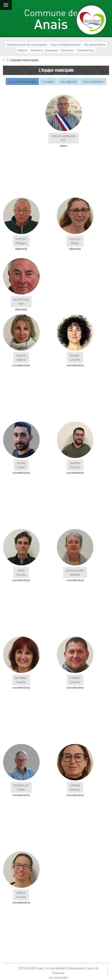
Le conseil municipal (22, 82)
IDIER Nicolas (21, 572)
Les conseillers (93, 82)
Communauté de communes (27, 45)
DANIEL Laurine (75, 358)
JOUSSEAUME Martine (75, 572)
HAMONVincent (75, 465)
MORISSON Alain (21, 301)
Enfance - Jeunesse (44, 50)
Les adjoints (69, 82)
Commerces (85, 50)
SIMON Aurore (21, 895)
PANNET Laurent (75, 680)
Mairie (23, 50)
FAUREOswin (21, 465)
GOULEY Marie (75, 241)
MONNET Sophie (21, 680)
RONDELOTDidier (21, 787)
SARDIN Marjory (75, 787)
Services (67, 50)
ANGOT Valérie (21, 358)
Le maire (48, 82)
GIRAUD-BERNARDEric (64, 138)
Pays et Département (65, 45)
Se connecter (58, 978)
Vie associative (95, 45)
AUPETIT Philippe (21, 241)
